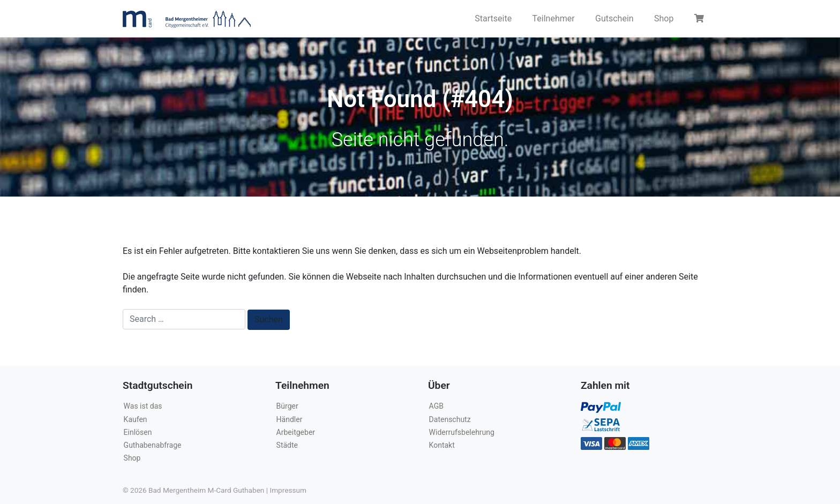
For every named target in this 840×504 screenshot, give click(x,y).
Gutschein (614, 18)
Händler (290, 419)
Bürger (287, 406)
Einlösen (138, 432)
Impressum (288, 490)
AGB (436, 406)
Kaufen (136, 419)
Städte (287, 445)
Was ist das (143, 406)
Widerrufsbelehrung (462, 432)
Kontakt (442, 445)
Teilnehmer (554, 18)
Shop (664, 18)
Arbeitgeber (296, 432)
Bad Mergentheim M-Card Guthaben (206, 490)
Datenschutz (450, 419)
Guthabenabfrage (153, 445)
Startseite (493, 18)
